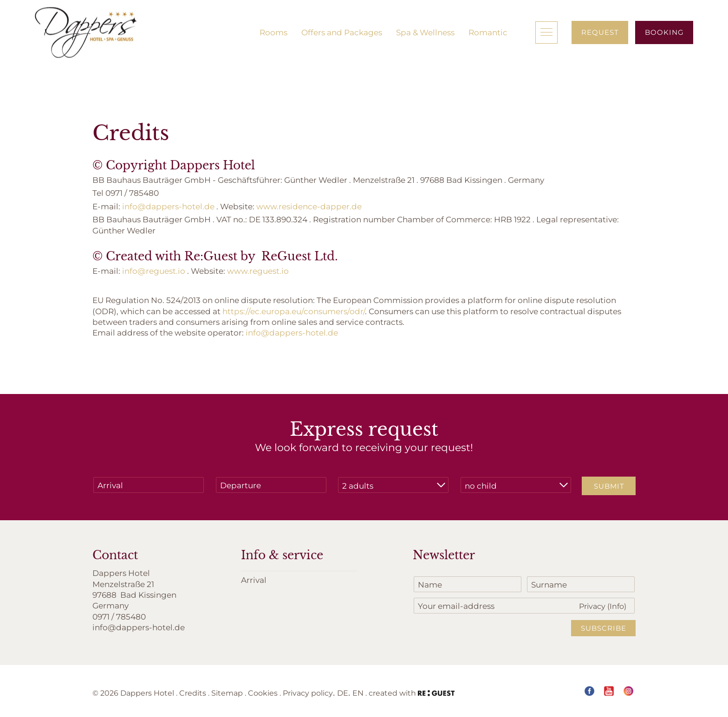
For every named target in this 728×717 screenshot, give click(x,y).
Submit (609, 486)
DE (343, 693)
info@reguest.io (154, 271)
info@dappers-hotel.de (168, 206)
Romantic (488, 32)
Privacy (603, 606)
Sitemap (227, 693)
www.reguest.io (258, 271)
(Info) (617, 606)
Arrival (254, 580)
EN (358, 693)
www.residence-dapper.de (309, 206)
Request (600, 32)
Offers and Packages (342, 32)
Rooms (273, 32)
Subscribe (604, 628)
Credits (193, 693)
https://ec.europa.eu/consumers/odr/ (294, 311)
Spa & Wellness (425, 32)
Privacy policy (308, 693)
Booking (664, 32)
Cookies (263, 693)
